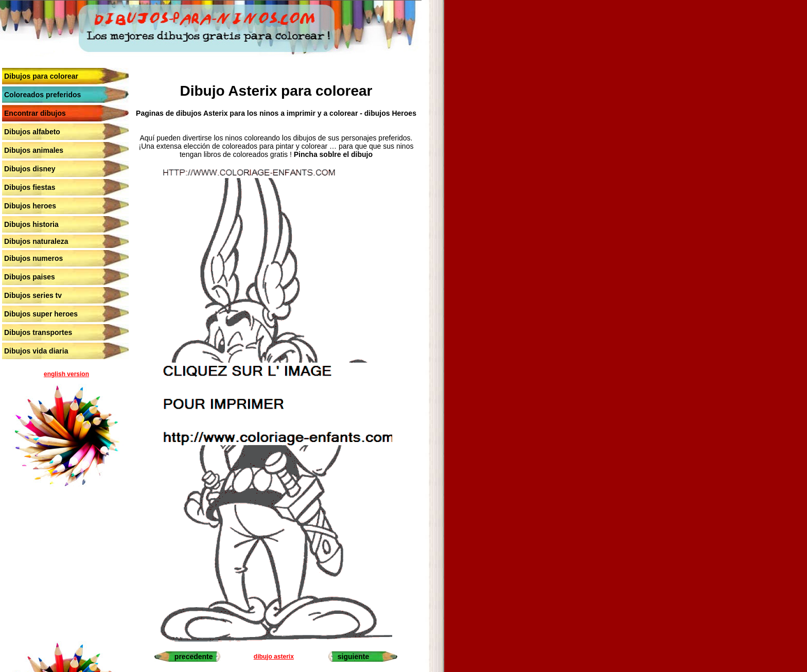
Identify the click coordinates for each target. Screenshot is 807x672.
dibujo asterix (274, 657)
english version (66, 374)
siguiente (353, 657)
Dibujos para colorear (41, 76)
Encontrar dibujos (35, 113)
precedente (194, 657)
